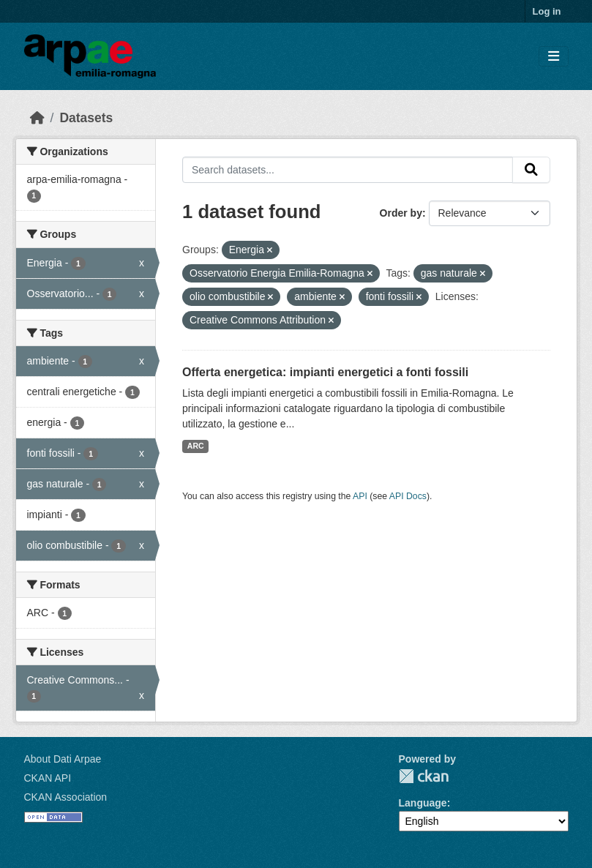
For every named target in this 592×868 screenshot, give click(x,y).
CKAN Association (66, 797)
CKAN (424, 776)
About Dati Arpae (63, 759)
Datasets (86, 118)
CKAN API (48, 778)
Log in (547, 11)
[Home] (37, 118)
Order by (401, 213)
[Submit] (531, 170)
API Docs (408, 496)
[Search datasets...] (348, 170)
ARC (196, 446)
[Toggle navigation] (554, 57)
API (360, 496)
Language (423, 803)
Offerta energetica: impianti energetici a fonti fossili (325, 372)
